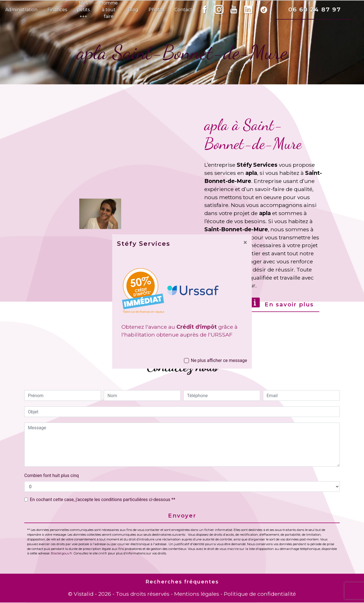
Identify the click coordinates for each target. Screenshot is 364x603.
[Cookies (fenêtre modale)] (2, 600)
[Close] (245, 242)
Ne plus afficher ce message (219, 360)
